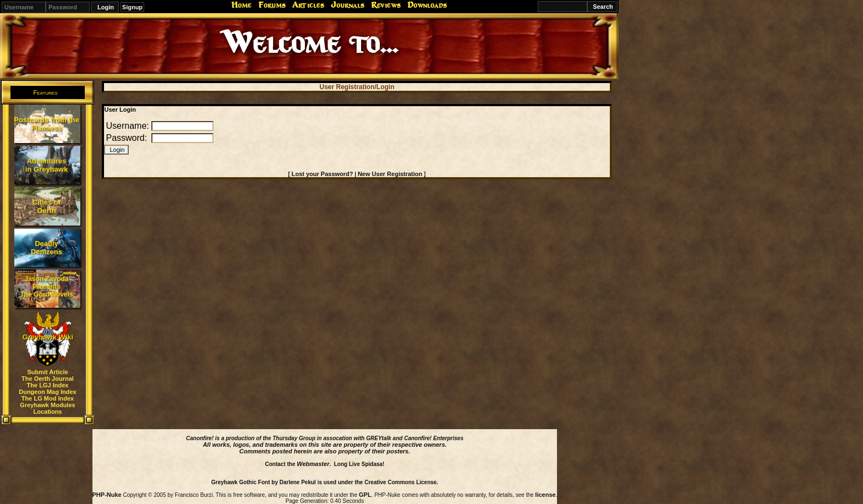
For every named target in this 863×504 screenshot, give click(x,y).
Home (241, 5)
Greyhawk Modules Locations (47, 408)
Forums (272, 5)
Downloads (427, 5)
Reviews (386, 5)
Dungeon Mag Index (48, 392)
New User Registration (390, 174)
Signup (132, 7)
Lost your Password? (323, 174)
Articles (308, 5)
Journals (348, 5)
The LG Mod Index (48, 398)
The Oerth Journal (48, 379)
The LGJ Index (48, 385)
